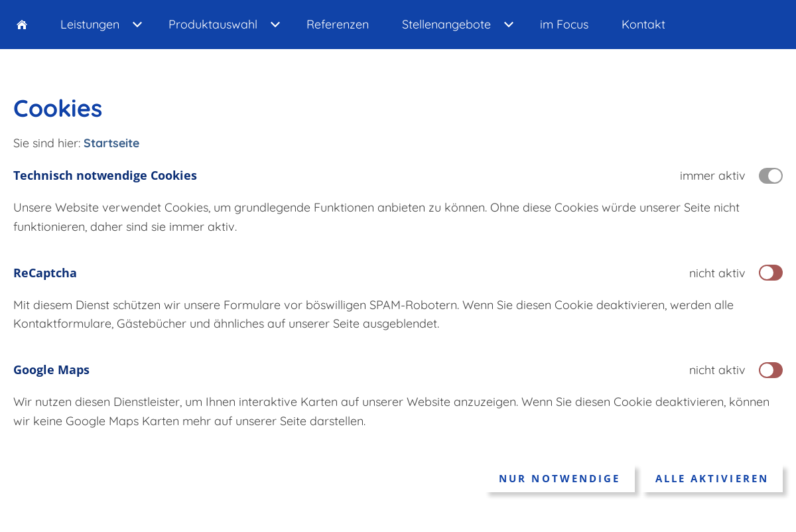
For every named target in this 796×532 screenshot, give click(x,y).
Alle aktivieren (712, 478)
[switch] (771, 273)
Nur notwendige (560, 478)
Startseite (111, 143)
